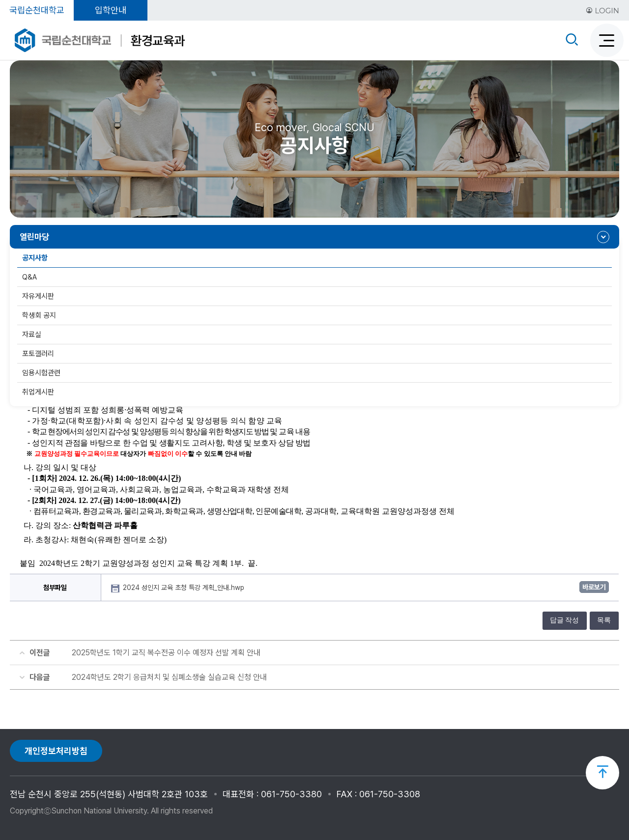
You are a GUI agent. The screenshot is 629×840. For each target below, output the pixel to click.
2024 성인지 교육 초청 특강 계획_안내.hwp (185, 588)
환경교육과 (158, 41)
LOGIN (602, 11)
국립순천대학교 (37, 10)
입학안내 (111, 10)
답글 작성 (565, 620)
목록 (604, 620)
